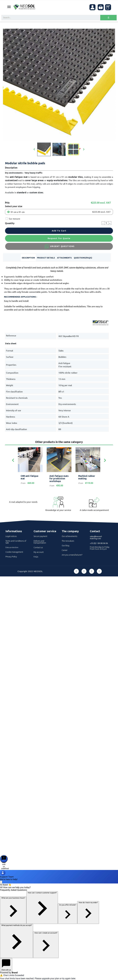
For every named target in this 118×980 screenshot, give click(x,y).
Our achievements (70, 536)
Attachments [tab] (64, 258)
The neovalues (68, 541)
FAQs (36, 557)
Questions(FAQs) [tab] (83, 258)
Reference (11, 335)
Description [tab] (28, 258)
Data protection (12, 547)
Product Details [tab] (46, 258)
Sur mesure (14, 219)
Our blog (65, 546)
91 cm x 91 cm (18, 212)
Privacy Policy (11, 557)
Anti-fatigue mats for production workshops (59, 479)
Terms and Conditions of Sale (16, 542)
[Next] (105, 460)
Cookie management (14, 552)
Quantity (10, 223)
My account (39, 552)
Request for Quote (59, 238)
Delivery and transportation (40, 542)
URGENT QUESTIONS (59, 246)
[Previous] (13, 460)
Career (65, 550)
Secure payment (40, 536)
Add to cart (59, 231)
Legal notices (11, 536)
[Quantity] (106, 223)
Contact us (38, 547)
